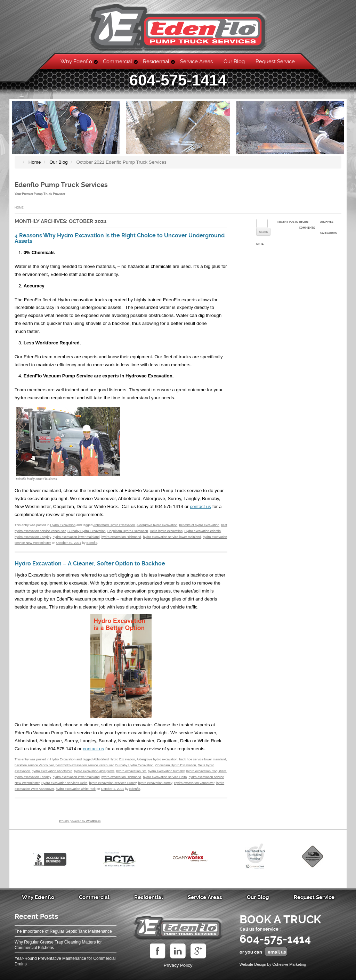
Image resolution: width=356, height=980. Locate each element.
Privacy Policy (178, 965)
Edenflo (92, 543)
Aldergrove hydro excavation (157, 525)
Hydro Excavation (63, 525)
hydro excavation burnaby (166, 771)
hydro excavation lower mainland (76, 537)
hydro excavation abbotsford (52, 771)
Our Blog (234, 62)
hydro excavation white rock (76, 789)
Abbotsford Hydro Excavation (114, 525)
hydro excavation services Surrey (113, 783)
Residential (156, 62)
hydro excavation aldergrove (94, 771)
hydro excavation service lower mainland (172, 537)
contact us (200, 507)
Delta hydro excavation (166, 531)
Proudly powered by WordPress (80, 821)
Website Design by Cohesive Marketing (273, 964)
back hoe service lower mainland (202, 759)
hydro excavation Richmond (121, 537)
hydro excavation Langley (33, 537)
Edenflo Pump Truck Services (61, 185)
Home (19, 207)
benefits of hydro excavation (199, 525)
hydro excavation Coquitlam (206, 771)
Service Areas (196, 62)
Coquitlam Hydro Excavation (128, 531)
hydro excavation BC (131, 771)
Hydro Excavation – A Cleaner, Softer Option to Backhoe (90, 564)
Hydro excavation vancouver (194, 783)
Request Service (275, 62)
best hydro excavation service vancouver (85, 765)
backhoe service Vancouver (34, 765)
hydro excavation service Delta (165, 777)
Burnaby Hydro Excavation (87, 531)
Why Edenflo (76, 62)
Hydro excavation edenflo (203, 531)
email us (277, 952)
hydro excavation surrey (155, 783)
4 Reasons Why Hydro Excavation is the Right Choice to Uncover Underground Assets (120, 238)
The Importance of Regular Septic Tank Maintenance (63, 931)
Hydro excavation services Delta (64, 783)
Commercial (118, 62)
